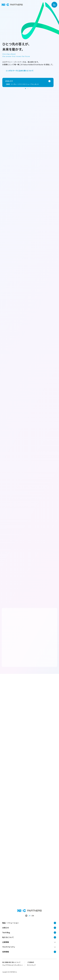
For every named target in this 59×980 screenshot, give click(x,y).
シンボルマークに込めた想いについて (18, 71)
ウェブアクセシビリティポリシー (13, 965)
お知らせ (29, 928)
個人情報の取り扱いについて (11, 962)
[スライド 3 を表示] (30, 89)
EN (33, 916)
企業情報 (29, 942)
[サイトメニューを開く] (54, 5)
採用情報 (29, 952)
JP (29, 916)
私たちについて (29, 937)
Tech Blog (29, 933)
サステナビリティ (29, 947)
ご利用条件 (31, 962)
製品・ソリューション (29, 923)
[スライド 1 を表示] (25, 89)
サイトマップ (31, 965)
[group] (28, 82)
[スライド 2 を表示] (28, 89)
